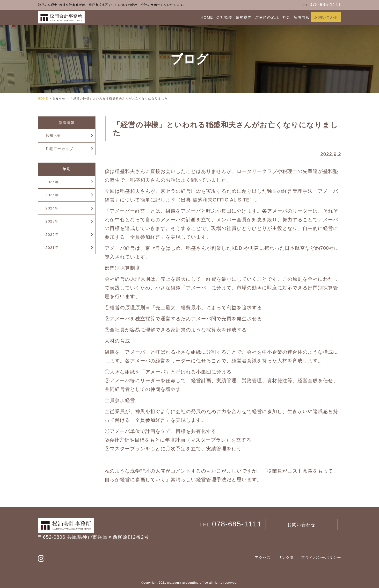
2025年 (52, 195)
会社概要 (224, 17)
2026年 (52, 182)
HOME (207, 17)
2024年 (52, 208)
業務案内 (244, 17)
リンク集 (286, 557)
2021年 (52, 247)
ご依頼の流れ (267, 17)
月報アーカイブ (59, 149)
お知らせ (53, 135)
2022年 (52, 234)
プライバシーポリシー (321, 557)
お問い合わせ (326, 17)
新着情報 (302, 17)
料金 (286, 17)
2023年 (52, 221)
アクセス (263, 557)
